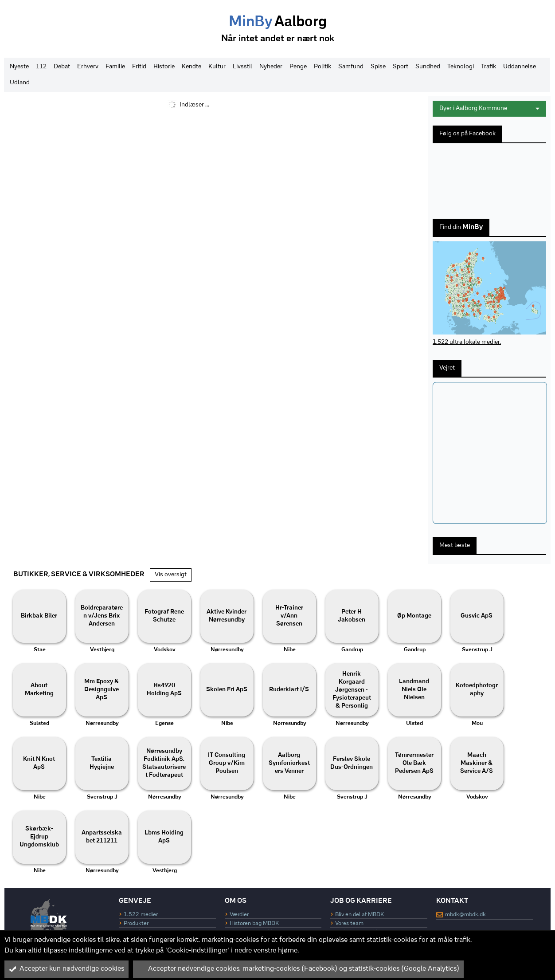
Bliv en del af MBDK (360, 915)
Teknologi (461, 67)
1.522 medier (141, 915)
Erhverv (88, 67)
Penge (298, 67)
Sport (401, 67)
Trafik (489, 67)
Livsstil (242, 67)
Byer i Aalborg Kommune (489, 108)
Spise (378, 67)
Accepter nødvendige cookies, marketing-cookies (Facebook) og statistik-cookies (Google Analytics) (298, 969)
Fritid (139, 67)
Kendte (192, 67)
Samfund (351, 67)
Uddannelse (520, 67)
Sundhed (428, 67)
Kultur (217, 67)
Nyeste (19, 67)
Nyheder (271, 67)
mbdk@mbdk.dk (465, 915)
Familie (115, 67)
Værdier (239, 915)
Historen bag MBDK (254, 923)
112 (41, 67)
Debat (62, 67)
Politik (322, 67)
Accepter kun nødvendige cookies (66, 969)
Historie (164, 67)
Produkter (136, 923)
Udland (20, 83)
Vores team (349, 923)
